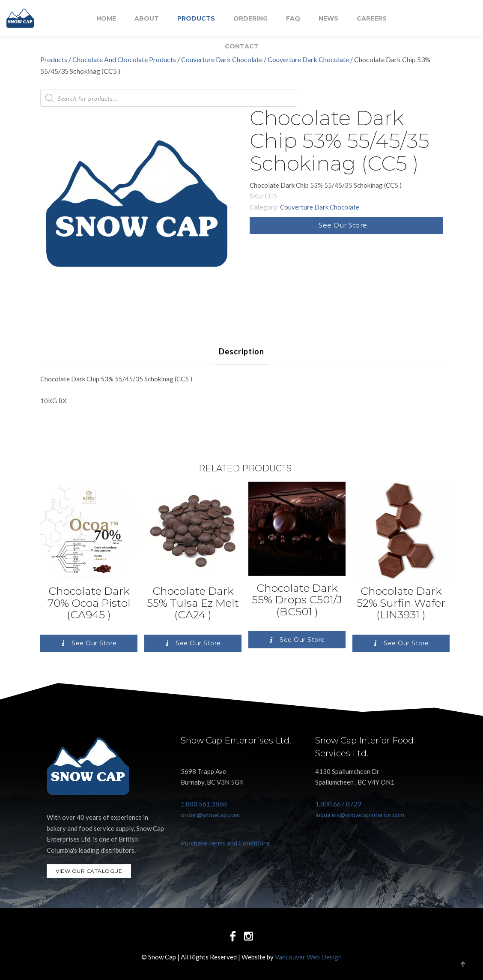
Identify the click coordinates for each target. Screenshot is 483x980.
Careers (372, 18)
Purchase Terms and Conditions (225, 843)
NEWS (328, 18)
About (147, 18)
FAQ (293, 18)
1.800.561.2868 (204, 804)
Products (196, 18)
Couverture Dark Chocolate (308, 59)
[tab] (241, 351)
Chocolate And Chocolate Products (124, 59)
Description (241, 351)
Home (106, 18)
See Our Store (343, 225)
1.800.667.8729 (338, 804)
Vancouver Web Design (308, 957)
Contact (242, 46)
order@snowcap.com (210, 815)
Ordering (250, 18)
